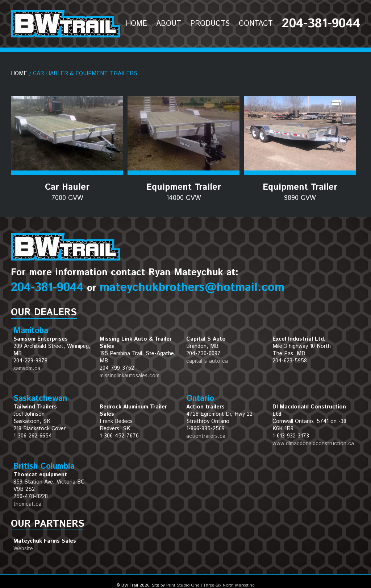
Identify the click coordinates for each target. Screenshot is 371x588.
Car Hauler (67, 192)
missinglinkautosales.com (130, 376)
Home (19, 73)
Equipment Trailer (184, 192)
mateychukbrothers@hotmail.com (192, 288)
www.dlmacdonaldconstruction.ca (313, 443)
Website (23, 549)
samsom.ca (27, 368)
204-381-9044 (47, 288)
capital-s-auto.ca (207, 361)
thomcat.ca (27, 504)
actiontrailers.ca (206, 436)
